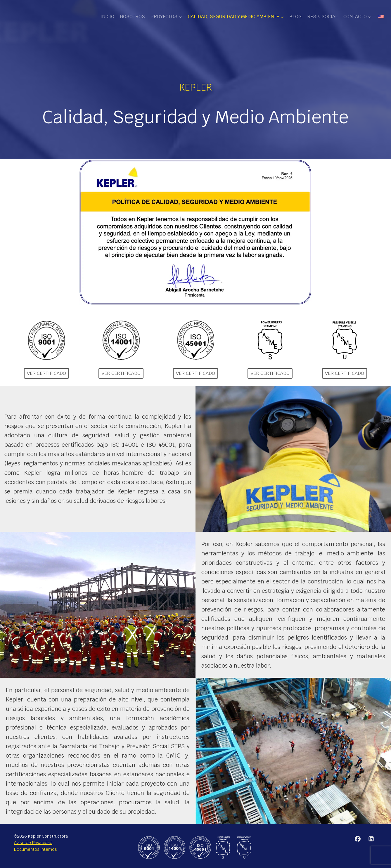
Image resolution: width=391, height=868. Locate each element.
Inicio (107, 17)
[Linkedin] (371, 839)
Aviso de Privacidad (33, 843)
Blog (295, 17)
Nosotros (132, 17)
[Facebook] (358, 839)
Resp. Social (322, 17)
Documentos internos (36, 849)
